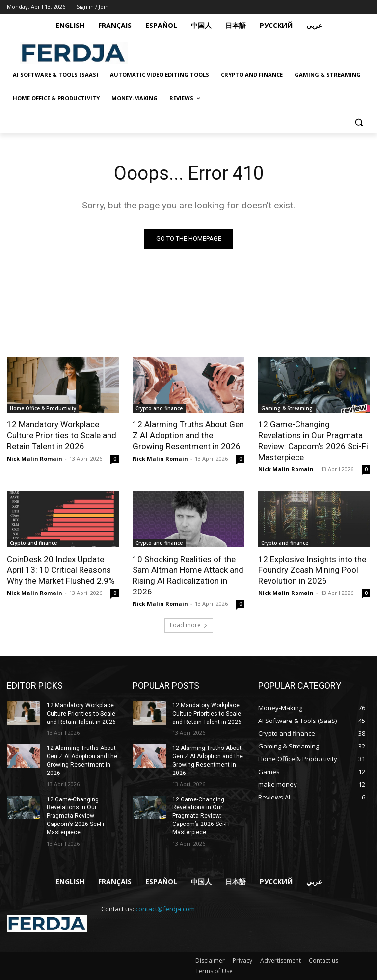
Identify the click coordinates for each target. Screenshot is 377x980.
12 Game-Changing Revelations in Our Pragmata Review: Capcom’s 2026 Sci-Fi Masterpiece (313, 440)
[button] (359, 122)
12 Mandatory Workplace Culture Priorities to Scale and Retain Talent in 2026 (62, 435)
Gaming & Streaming (287, 408)
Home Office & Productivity (43, 408)
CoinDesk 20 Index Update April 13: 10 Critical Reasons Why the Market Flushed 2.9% (61, 570)
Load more (189, 625)
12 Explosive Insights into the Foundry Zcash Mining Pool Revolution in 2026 (312, 570)
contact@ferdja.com (165, 909)
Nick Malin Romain (35, 458)
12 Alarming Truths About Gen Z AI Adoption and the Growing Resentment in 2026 (188, 435)
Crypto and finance (159, 408)
